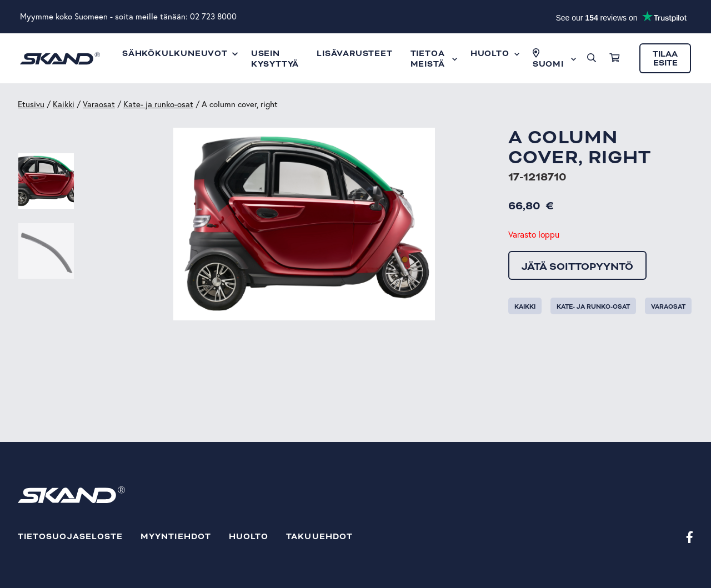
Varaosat (99, 104)
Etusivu (31, 104)
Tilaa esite (665, 59)
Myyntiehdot (176, 537)
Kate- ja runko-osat (158, 104)
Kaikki (64, 104)
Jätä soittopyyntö (577, 267)
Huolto (249, 537)
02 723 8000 (213, 16)
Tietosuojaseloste (70, 537)
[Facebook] (690, 537)
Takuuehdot (319, 537)
